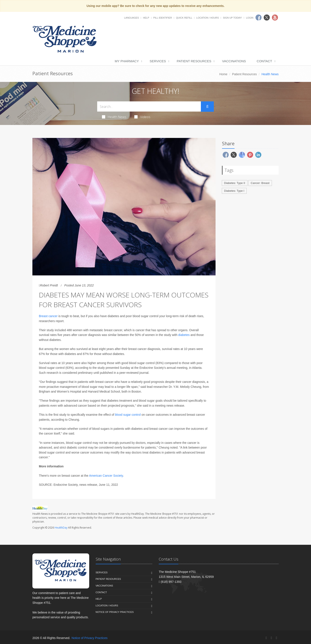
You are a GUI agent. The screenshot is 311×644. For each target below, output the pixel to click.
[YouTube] (276, 638)
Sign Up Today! (232, 18)
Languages (132, 18)
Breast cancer (48, 316)
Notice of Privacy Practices (115, 612)
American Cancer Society (106, 476)
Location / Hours (208, 18)
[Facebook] (266, 638)
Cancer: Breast (260, 183)
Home (223, 74)
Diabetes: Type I (234, 191)
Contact (264, 61)
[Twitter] (271, 638)
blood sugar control (128, 415)
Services (158, 61)
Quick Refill (184, 18)
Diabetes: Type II (235, 183)
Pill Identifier (163, 18)
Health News (114, 117)
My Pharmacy (127, 61)
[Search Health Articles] (149, 106)
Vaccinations (234, 61)
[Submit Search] (207, 107)
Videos (142, 117)
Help (146, 18)
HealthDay (61, 528)
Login (250, 18)
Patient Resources (194, 61)
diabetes (184, 335)
